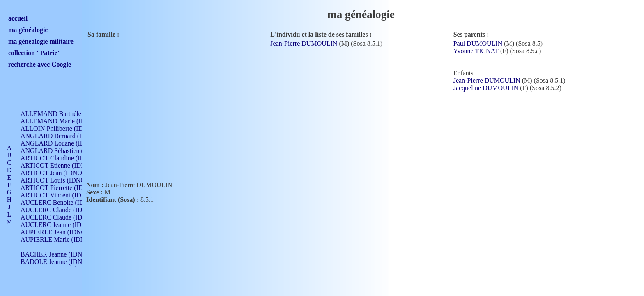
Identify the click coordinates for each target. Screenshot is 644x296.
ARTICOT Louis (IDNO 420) (60, 180)
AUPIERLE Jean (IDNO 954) (60, 232)
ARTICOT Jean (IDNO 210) (58, 173)
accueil (18, 18)
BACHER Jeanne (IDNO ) (56, 254)
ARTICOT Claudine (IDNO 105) (64, 158)
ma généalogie (28, 30)
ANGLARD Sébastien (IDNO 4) (64, 151)
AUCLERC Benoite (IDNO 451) (64, 202)
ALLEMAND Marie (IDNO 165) (65, 121)
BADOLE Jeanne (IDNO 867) (61, 262)
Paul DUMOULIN (478, 43)
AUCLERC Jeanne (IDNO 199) (63, 225)
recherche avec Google (40, 64)
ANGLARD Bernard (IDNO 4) (62, 136)
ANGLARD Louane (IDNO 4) (61, 143)
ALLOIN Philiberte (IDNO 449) (63, 128)
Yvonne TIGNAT (476, 51)
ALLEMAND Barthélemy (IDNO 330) (72, 114)
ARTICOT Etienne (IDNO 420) (62, 165)
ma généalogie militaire (41, 41)
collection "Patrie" (34, 53)
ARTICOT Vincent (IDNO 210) (62, 195)
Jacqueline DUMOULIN (486, 88)
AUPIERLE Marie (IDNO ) (57, 239)
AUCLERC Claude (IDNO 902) (63, 210)
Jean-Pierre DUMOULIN (304, 43)
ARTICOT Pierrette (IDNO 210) (63, 188)
